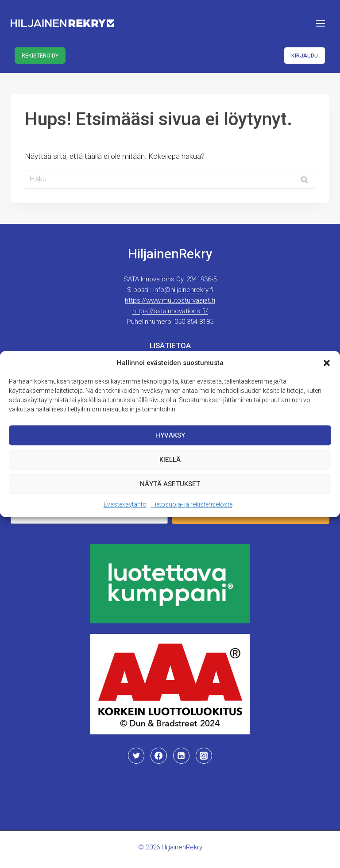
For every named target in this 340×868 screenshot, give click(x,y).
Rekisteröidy (40, 56)
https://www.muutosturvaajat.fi (170, 300)
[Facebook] (158, 756)
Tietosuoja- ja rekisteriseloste (192, 504)
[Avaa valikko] (320, 23)
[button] (327, 363)
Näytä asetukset (170, 484)
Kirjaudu (305, 56)
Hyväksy (170, 435)
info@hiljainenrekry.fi (183, 290)
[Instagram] (204, 756)
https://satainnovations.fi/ (170, 311)
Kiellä (170, 460)
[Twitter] (136, 756)
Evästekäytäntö (125, 504)
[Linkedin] (181, 756)
